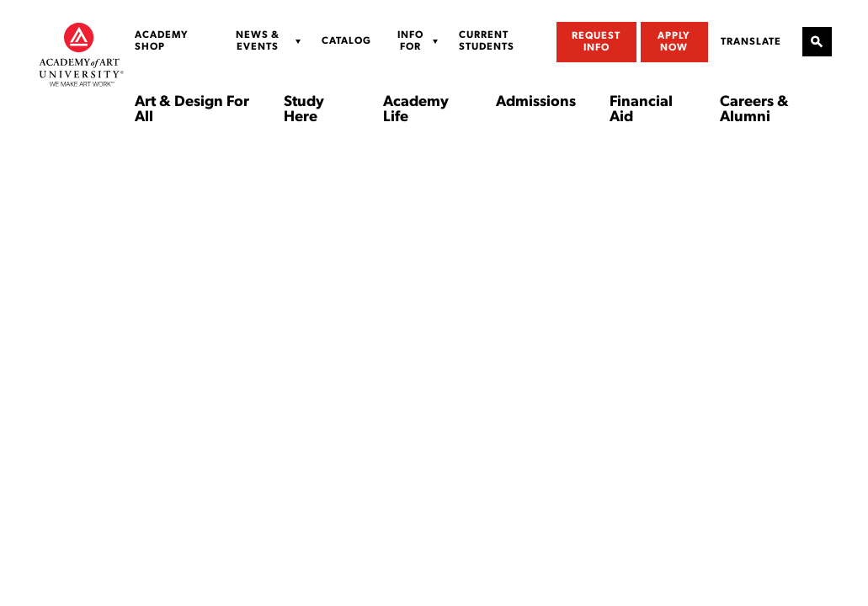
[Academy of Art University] (81, 54)
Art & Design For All (192, 110)
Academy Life (416, 110)
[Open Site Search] (817, 42)
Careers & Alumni (754, 110)
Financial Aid (641, 110)
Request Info (596, 42)
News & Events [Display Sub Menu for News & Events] (258, 41)
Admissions (536, 103)
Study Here (304, 110)
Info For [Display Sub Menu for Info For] (410, 41)
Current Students (487, 41)
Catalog (346, 41)
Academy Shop (162, 41)
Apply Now (674, 42)
